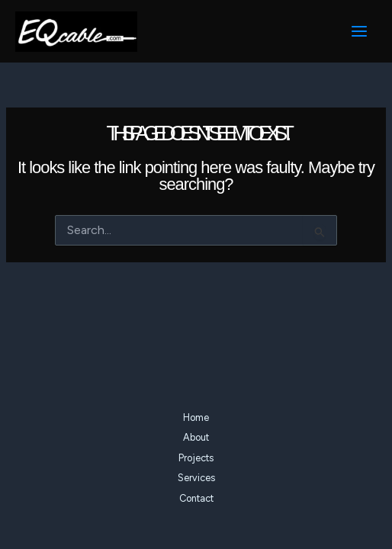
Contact (196, 498)
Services (196, 478)
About (196, 437)
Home (196, 417)
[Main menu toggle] (359, 31)
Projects (196, 458)
